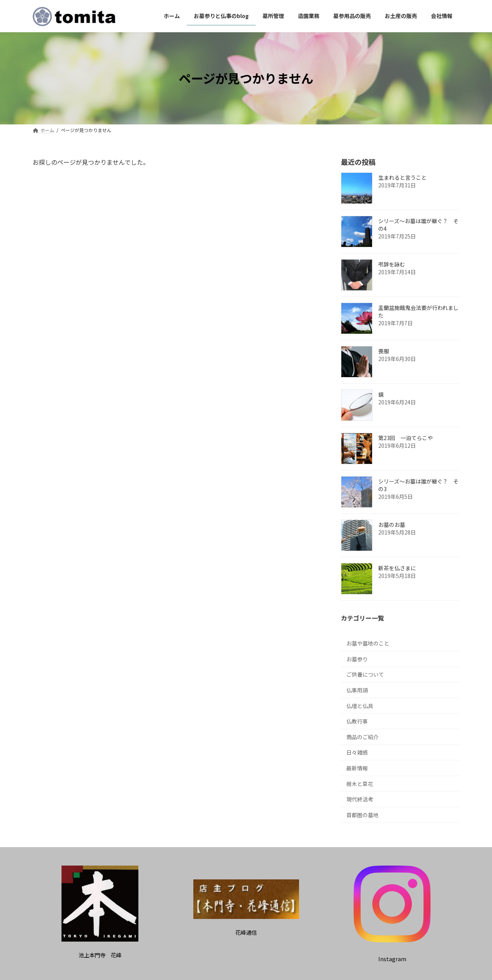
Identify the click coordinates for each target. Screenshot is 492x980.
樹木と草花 (360, 783)
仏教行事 (357, 721)
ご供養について (365, 674)
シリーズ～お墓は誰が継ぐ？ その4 (418, 225)
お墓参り (357, 659)
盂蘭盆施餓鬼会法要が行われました (418, 311)
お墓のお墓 (392, 525)
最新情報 (357, 768)
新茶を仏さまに (397, 568)
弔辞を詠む (392, 264)
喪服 (384, 351)
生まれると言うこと (402, 177)
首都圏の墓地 (362, 814)
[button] (100, 955)
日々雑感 (357, 752)
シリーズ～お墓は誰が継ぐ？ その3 (418, 485)
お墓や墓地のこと (368, 643)
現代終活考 (360, 799)
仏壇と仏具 (360, 705)
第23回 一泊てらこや (406, 438)
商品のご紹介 (362, 737)
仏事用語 (357, 690)
